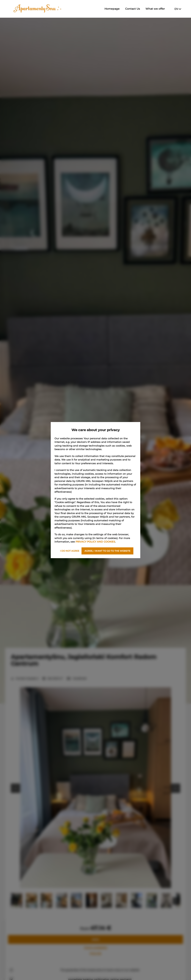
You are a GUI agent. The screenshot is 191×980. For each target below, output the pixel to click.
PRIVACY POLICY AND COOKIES (95, 542)
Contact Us (133, 9)
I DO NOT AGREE (70, 551)
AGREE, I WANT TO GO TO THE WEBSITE (107, 551)
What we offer (155, 9)
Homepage (112, 9)
